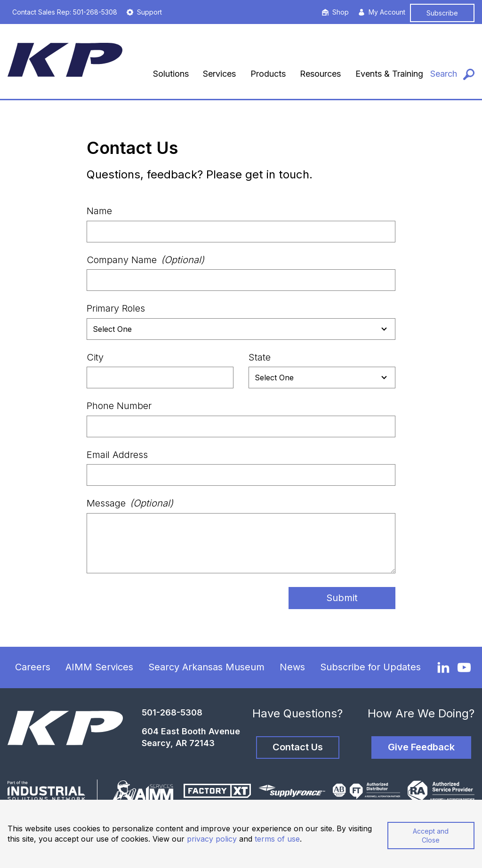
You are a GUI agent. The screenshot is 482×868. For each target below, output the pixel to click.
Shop (335, 12)
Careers (33, 667)
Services (219, 74)
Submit (342, 598)
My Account (382, 12)
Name (99, 211)
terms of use (277, 839)
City (95, 357)
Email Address (117, 455)
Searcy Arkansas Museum (206, 667)
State (260, 357)
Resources (320, 74)
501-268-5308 (172, 712)
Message (130, 503)
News (292, 667)
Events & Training (389, 74)
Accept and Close (431, 836)
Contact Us (298, 747)
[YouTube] (464, 667)
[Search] (452, 74)
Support (144, 12)
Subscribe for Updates (370, 667)
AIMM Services (99, 667)
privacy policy (212, 839)
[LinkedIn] (443, 667)
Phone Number (119, 406)
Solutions (171, 74)
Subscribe (442, 13)
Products (268, 74)
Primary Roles (116, 308)
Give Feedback (421, 747)
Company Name (145, 260)
